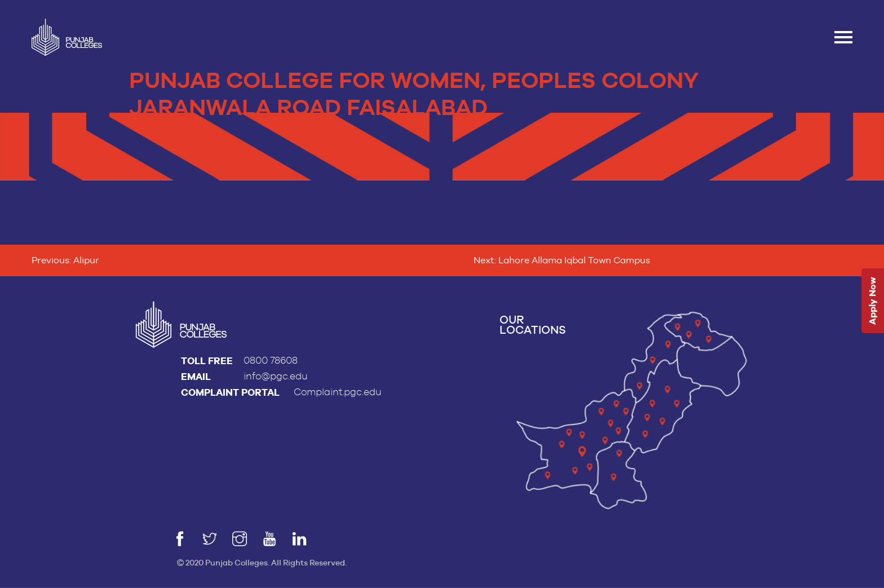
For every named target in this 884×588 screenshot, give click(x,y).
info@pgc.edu (276, 376)
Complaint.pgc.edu (338, 392)
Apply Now (872, 301)
